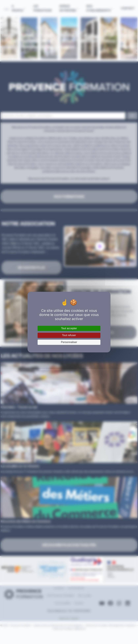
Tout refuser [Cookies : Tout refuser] (69, 335)
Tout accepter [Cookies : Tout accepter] (69, 328)
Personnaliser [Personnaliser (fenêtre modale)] (69, 342)
